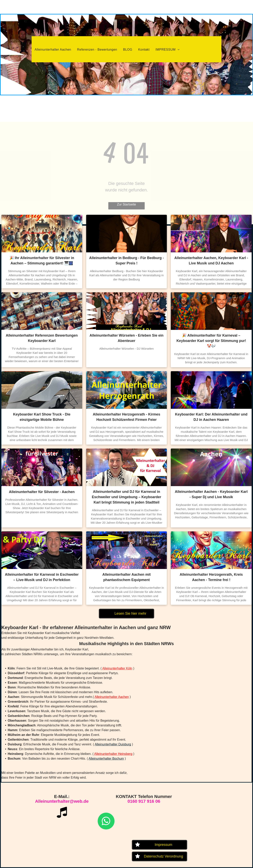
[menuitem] (53, 50)
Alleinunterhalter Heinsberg (113, 754)
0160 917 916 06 (144, 801)
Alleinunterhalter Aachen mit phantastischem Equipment (126, 577)
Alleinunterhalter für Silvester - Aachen (42, 492)
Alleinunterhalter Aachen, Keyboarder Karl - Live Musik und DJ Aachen (211, 261)
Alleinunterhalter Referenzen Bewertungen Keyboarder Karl (42, 338)
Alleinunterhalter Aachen (112, 697)
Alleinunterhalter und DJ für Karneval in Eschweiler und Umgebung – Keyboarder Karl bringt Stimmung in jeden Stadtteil (126, 497)
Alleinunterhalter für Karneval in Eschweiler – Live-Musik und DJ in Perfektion (42, 577)
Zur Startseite (126, 204)
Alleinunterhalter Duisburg (113, 744)
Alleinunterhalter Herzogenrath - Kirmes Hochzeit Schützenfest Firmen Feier (126, 417)
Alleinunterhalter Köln (117, 668)
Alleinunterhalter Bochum (106, 759)
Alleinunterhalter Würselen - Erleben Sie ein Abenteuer (126, 338)
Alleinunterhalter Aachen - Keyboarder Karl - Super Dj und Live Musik (211, 494)
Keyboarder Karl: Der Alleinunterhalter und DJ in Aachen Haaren (211, 417)
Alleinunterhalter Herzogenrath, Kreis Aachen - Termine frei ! (211, 577)
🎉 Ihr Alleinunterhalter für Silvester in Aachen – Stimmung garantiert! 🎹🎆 (42, 261)
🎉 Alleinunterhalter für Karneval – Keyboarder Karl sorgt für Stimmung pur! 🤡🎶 (211, 341)
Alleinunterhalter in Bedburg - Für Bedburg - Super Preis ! (126, 261)
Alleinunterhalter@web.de (62, 801)
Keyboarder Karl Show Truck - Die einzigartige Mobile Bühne (42, 417)
